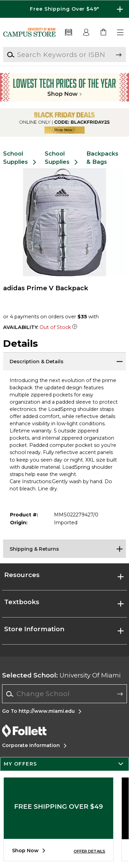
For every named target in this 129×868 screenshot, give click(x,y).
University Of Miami (61, 675)
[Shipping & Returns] (64, 548)
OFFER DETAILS (89, 851)
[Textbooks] (69, 33)
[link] (104, 33)
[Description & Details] (64, 361)
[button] (121, 33)
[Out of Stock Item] (75, 327)
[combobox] (64, 694)
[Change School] (64, 694)
